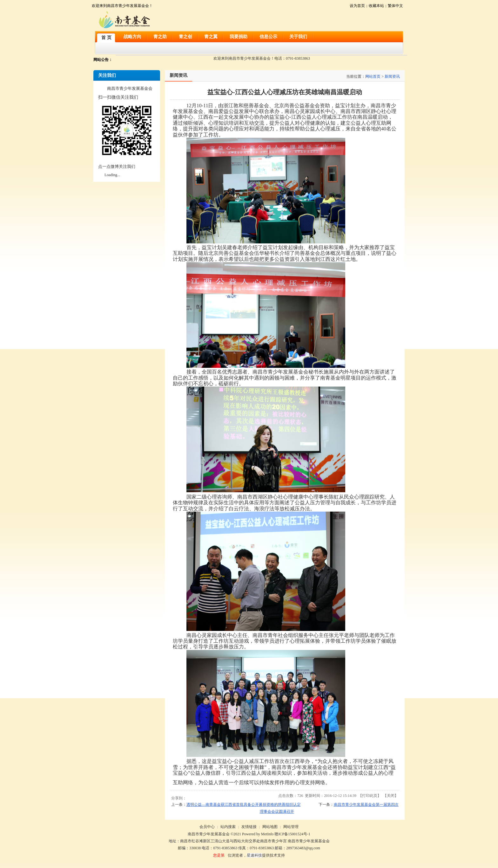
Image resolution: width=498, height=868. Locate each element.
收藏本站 (376, 6)
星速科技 (254, 855)
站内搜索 (228, 827)
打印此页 (370, 796)
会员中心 (207, 827)
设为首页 (357, 6)
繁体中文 (395, 6)
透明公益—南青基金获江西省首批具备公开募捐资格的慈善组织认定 (244, 805)
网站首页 (373, 76)
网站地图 (270, 827)
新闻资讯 (392, 76)
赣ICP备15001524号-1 (292, 834)
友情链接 (249, 827)
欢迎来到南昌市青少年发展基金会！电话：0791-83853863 (262, 58)
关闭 (391, 796)
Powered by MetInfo (258, 834)
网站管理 (291, 827)
